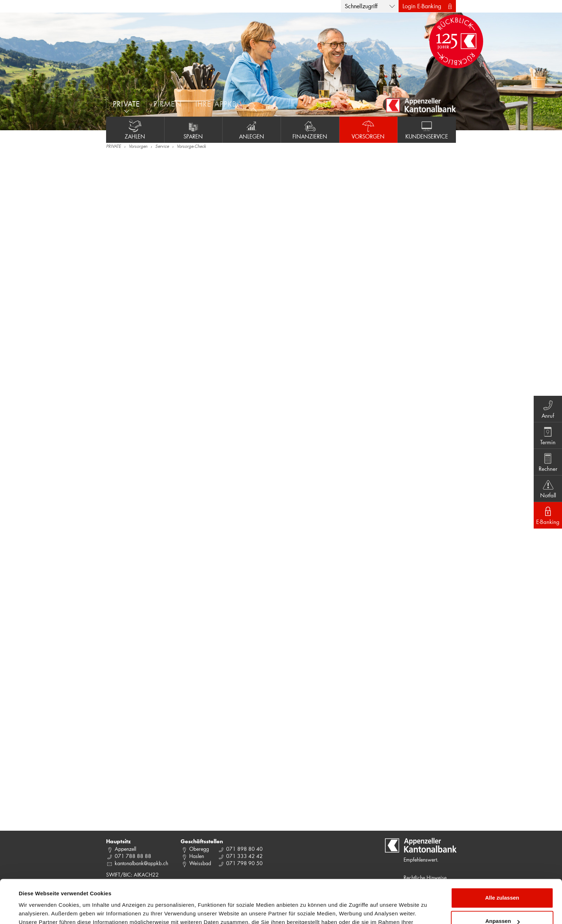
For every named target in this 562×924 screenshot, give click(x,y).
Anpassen (503, 880)
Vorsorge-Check (191, 147)
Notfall (548, 488)
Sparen (194, 130)
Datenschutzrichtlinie (151, 890)
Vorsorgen (368, 130)
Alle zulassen (502, 857)
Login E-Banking (422, 6)
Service (162, 147)
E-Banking (548, 515)
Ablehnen (502, 904)
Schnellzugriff (361, 6)
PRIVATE (113, 147)
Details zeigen (37, 910)
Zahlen (135, 130)
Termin (548, 435)
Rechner (548, 462)
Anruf (548, 409)
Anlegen (252, 130)
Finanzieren (310, 130)
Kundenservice (427, 130)
